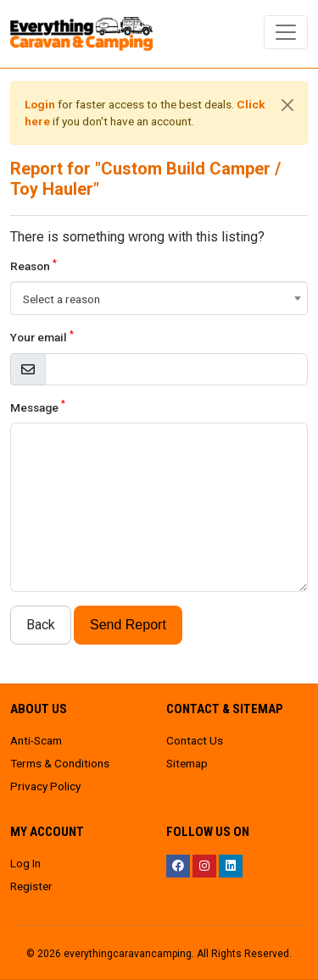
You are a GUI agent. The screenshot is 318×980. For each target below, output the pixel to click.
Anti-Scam (36, 740)
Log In (25, 863)
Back (41, 625)
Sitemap (187, 763)
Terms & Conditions (60, 763)
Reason (33, 266)
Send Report (128, 625)
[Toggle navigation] (286, 32)
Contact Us (195, 740)
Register (31, 886)
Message (38, 406)
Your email (42, 337)
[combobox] (159, 298)
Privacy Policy (45, 786)
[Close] (287, 105)
